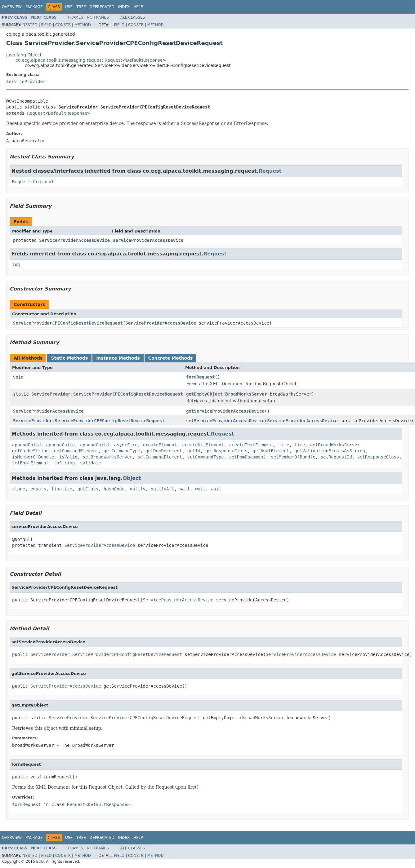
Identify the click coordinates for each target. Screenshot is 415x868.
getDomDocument (164, 451)
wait (185, 489)
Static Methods (69, 358)
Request (36, 113)
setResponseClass (378, 457)
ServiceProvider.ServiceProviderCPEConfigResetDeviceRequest (107, 394)
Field (46, 25)
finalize (62, 489)
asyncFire (126, 445)
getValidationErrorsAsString (330, 451)
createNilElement (203, 445)
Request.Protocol (33, 182)
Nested (30, 25)
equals (38, 489)
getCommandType (122, 451)
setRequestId (336, 457)
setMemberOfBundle (293, 457)
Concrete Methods (171, 358)
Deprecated (102, 7)
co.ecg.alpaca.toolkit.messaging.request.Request (69, 60)
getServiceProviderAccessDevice (225, 411)
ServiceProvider (26, 82)
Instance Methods (118, 358)
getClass (88, 489)
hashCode (114, 489)
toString (64, 463)
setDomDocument (248, 457)
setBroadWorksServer (108, 457)
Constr (63, 25)
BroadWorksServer (246, 394)
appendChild (27, 445)
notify (138, 489)
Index (124, 7)
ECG (40, 861)
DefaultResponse (144, 60)
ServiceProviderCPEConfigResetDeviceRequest (68, 323)
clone (19, 489)
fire (284, 445)
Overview (12, 7)
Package (34, 7)
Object (132, 478)
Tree (81, 7)
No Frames (98, 17)
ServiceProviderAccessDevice (74, 240)
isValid (68, 457)
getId (194, 451)
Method (83, 25)
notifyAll (163, 489)
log (16, 264)
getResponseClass (227, 451)
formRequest (201, 377)
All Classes (133, 17)
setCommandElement (160, 457)
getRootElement (271, 451)
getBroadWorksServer (335, 445)
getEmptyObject (204, 394)
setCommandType (206, 457)
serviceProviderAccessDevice (148, 240)
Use (69, 7)
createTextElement (251, 445)
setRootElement (30, 463)
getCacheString (30, 451)
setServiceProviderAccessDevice (225, 421)
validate (90, 463)
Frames (76, 17)
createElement (160, 445)
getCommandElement (76, 451)
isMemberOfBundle (33, 457)
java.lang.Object (24, 55)
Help (138, 7)
